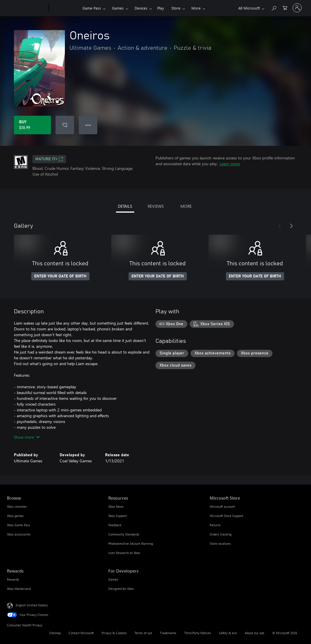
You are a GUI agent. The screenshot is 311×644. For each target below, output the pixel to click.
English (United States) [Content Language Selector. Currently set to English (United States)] (32, 605)
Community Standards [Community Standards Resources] (124, 534)
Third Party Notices (198, 633)
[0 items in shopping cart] (285, 7)
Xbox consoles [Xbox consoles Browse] (17, 506)
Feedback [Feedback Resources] (115, 525)
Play (161, 8)
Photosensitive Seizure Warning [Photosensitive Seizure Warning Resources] (131, 543)
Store (176, 8)
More (196, 8)
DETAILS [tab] (125, 206)
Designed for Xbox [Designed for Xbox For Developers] (121, 589)
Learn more (230, 164)
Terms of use (143, 633)
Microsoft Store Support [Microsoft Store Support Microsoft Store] (226, 516)
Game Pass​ (92, 8)
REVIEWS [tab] (156, 206)
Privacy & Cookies (114, 633)
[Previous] (280, 226)
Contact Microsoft (81, 633)
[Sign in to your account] (297, 8)
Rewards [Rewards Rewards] (13, 579)
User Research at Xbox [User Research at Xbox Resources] (124, 553)
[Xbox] (65, 8)
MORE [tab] (186, 206)
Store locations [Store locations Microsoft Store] (220, 543)
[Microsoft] (27, 8)
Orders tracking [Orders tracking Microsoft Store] (221, 534)
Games (118, 8)
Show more (27, 437)
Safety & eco (228, 633)
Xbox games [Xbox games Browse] (15, 516)
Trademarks (168, 633)
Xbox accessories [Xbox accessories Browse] (19, 534)
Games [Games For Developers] (113, 579)
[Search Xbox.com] (274, 7)
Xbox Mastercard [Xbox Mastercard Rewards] (19, 589)
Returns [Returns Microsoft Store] (215, 525)
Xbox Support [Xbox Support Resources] (118, 516)
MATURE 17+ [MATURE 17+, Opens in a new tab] (49, 159)
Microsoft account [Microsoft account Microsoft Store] (222, 506)
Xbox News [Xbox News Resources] (116, 506)
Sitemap (55, 633)
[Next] (291, 226)
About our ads (255, 633)
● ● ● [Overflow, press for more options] (88, 125)
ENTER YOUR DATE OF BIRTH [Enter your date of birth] (60, 276)
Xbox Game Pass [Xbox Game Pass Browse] (19, 525)
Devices (141, 8)
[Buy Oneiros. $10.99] (32, 125)
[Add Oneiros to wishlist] (65, 125)
